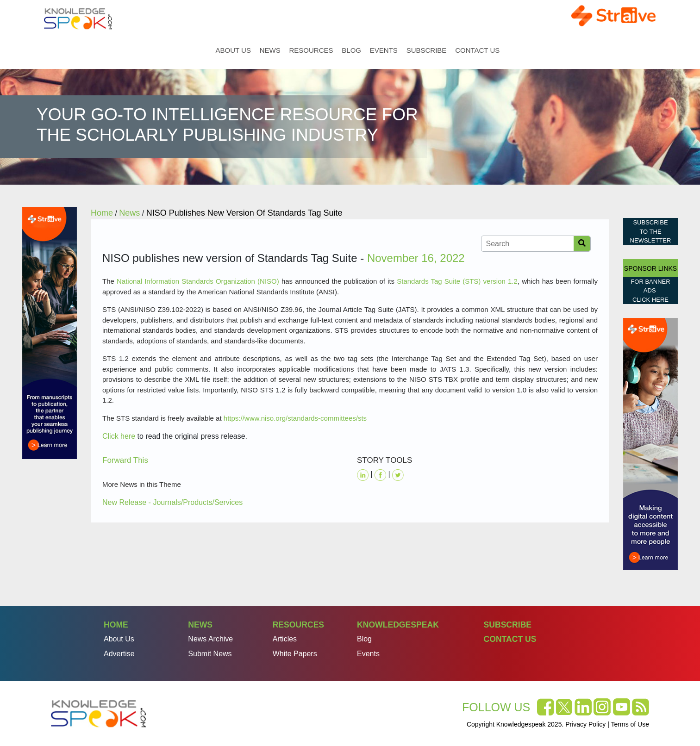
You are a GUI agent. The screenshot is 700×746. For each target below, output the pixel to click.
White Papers (295, 654)
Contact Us (477, 50)
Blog (351, 50)
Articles (285, 639)
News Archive (210, 639)
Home (205, 50)
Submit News (210, 654)
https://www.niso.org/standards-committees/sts (295, 418)
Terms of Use (630, 724)
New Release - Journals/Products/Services (172, 502)
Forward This (125, 460)
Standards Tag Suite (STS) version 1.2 (457, 281)
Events (384, 50)
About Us (233, 50)
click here (650, 300)
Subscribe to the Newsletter (651, 231)
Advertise (119, 654)
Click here (119, 436)
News (270, 50)
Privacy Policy (585, 724)
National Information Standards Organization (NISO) (198, 281)
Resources (311, 50)
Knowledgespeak (398, 625)
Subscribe (427, 50)
